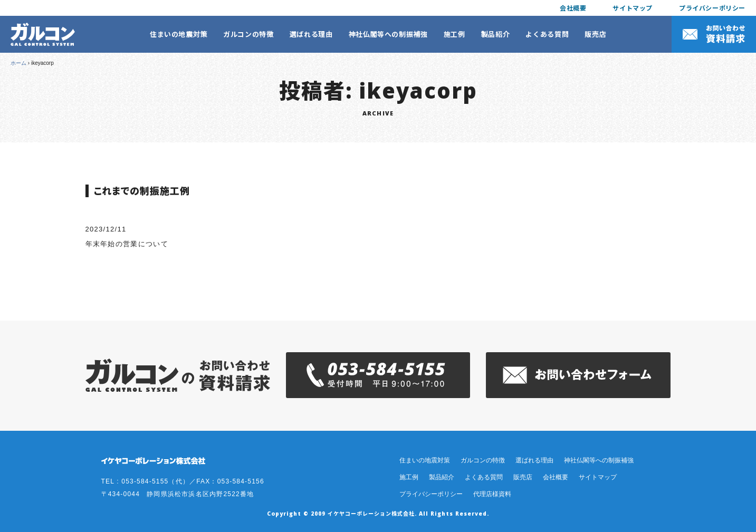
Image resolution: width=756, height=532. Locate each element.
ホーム (18, 63)
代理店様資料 (492, 494)
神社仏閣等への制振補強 (388, 34)
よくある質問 (547, 34)
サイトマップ (633, 8)
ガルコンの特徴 (248, 34)
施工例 (454, 34)
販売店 (595, 34)
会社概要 (573, 8)
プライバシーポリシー (712, 8)
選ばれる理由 (311, 34)
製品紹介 (496, 34)
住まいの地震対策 (179, 34)
